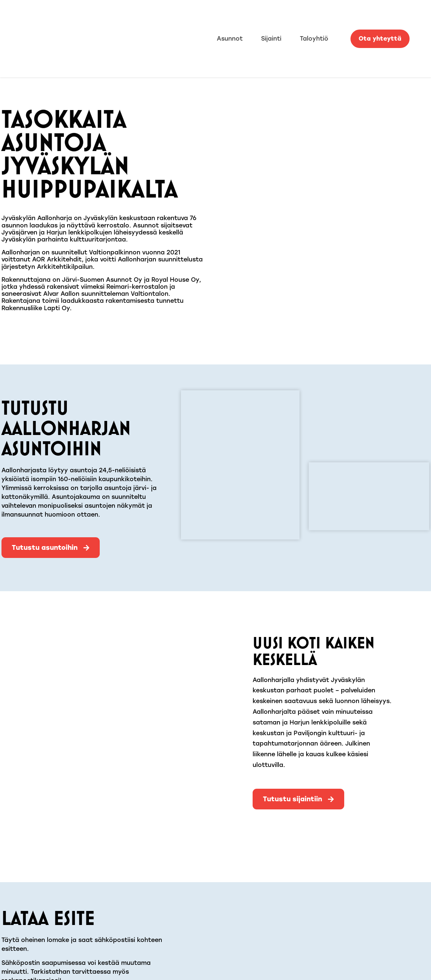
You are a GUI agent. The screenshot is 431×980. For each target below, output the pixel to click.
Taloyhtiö (314, 39)
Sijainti (271, 39)
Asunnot (230, 39)
